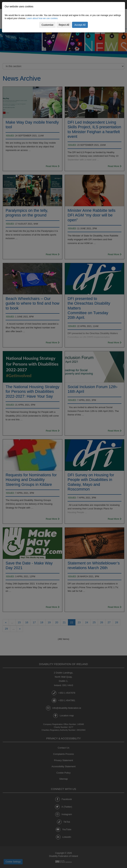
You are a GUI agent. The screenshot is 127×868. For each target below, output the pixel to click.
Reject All (64, 25)
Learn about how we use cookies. (42, 18)
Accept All (80, 25)
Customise (47, 25)
